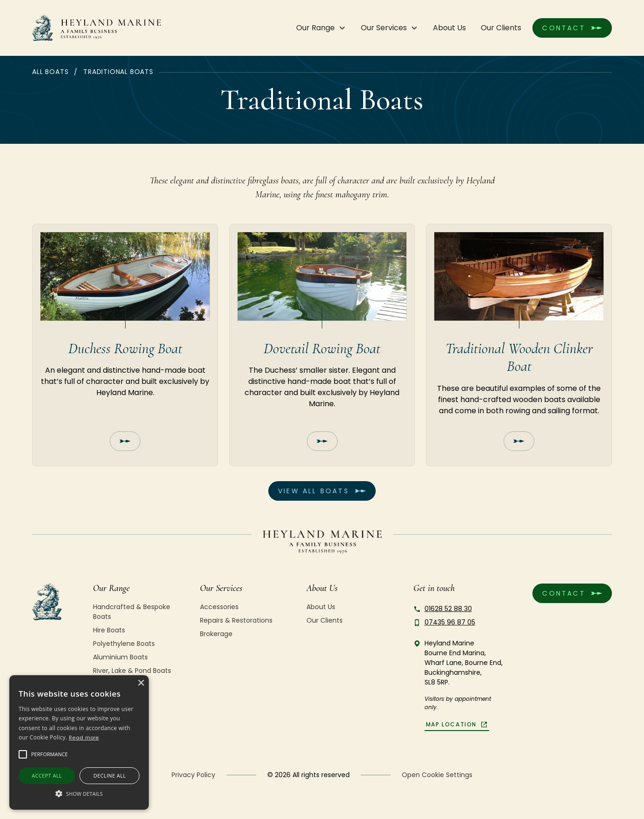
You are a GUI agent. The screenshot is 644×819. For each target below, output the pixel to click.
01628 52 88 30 (448, 609)
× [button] (141, 683)
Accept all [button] (47, 775)
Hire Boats (109, 630)
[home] (96, 28)
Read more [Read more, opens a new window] (84, 738)
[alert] (79, 742)
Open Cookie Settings (437, 775)
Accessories (219, 607)
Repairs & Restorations (236, 620)
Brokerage (216, 634)
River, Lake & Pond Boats (132, 671)
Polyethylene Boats (124, 644)
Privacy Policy (193, 775)
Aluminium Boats (120, 657)
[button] (321, 28)
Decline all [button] (110, 775)
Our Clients (501, 28)
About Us (449, 28)
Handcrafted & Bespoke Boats (132, 612)
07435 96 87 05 (450, 622)
